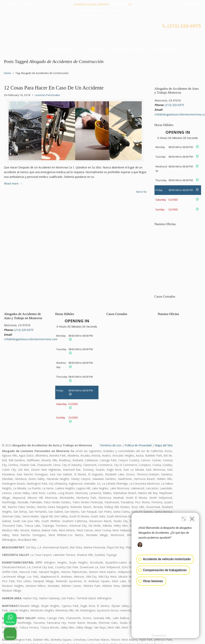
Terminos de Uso (110, 445)
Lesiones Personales (47, 95)
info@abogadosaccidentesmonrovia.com (103, 11)
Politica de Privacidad (138, 445)
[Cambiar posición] (184, 519)
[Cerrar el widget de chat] (192, 519)
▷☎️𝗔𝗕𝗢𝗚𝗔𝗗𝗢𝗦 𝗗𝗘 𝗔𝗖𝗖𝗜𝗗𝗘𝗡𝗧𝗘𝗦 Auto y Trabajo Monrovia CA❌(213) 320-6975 (103, 31)
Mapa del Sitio (164, 445)
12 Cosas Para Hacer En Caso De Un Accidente (54, 88)
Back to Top (141, 192)
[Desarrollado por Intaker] (171, 636)
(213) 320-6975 (119, 4)
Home (7, 73)
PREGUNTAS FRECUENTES (22, 4)
